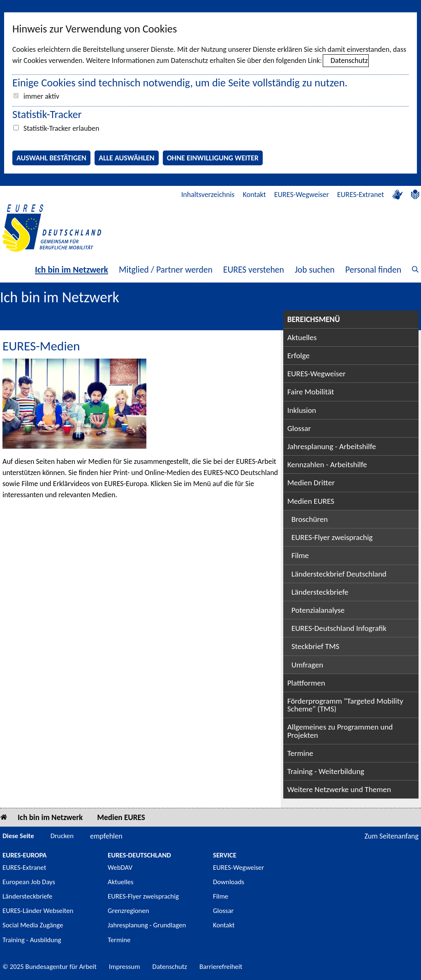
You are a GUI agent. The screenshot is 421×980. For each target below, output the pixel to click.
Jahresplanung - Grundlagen (147, 925)
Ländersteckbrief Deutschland (339, 574)
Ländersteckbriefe (320, 592)
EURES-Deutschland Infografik (339, 628)
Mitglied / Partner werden (166, 270)
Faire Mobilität (311, 392)
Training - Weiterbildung (326, 771)
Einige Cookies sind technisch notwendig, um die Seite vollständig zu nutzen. (180, 83)
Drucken (62, 836)
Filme (300, 555)
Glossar (299, 428)
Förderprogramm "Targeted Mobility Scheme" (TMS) (345, 705)
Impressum (125, 967)
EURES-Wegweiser (302, 195)
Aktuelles (302, 337)
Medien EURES (311, 501)
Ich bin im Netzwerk (72, 270)
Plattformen (306, 683)
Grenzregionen (128, 911)
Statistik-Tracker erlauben (61, 128)
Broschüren (310, 519)
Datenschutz (349, 60)
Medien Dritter (311, 483)
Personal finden (373, 270)
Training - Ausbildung (32, 940)
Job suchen (315, 270)
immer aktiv (41, 96)
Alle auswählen (127, 158)
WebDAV (120, 868)
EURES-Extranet (361, 195)
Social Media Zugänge (33, 925)
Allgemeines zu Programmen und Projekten (340, 731)
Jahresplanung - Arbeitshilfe (332, 446)
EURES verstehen (254, 270)
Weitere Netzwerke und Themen (339, 789)
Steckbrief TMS (316, 646)
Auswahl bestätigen (51, 158)
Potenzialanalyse (318, 610)
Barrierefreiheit (221, 967)
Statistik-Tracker (47, 114)
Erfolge (298, 356)
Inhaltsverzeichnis (208, 195)
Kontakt (254, 195)
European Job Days (29, 882)
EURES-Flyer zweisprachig (332, 537)
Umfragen (307, 665)
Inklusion (302, 410)
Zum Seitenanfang (391, 836)
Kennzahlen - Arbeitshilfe (327, 465)
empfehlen (106, 836)
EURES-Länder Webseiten (38, 911)
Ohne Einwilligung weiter (213, 158)
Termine (300, 753)
